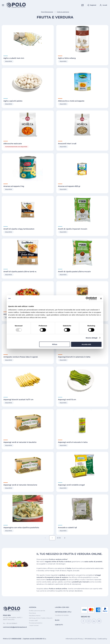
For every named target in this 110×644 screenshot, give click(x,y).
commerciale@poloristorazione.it (15, 627)
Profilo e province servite (37, 611)
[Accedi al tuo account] (103, 5)
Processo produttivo (36, 623)
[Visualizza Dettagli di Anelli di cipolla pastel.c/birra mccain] (82, 252)
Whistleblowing (90, 639)
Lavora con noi (62, 607)
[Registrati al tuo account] (92, 5)
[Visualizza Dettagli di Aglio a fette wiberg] (82, 39)
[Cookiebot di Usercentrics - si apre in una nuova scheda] (87, 299)
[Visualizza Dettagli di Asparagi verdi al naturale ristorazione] (28, 466)
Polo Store (32, 613)
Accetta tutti (86, 344)
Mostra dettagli (92, 338)
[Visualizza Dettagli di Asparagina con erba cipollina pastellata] (28, 508)
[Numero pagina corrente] (52, 538)
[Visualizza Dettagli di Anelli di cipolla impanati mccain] (82, 210)
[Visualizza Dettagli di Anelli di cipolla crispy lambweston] (28, 210)
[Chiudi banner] (101, 299)
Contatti (59, 625)
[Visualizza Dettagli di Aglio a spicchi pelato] (28, 82)
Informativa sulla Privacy (74, 639)
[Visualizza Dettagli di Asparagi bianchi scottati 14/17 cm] (28, 380)
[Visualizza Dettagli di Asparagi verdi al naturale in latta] (82, 423)
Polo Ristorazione (47, 12)
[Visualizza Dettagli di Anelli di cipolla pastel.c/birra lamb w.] (28, 252)
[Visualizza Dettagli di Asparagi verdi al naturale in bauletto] (28, 423)
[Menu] (3, 5)
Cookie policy (102, 639)
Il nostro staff (33, 620)
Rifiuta (55, 344)
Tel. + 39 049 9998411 (10, 623)
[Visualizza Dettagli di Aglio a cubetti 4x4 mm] (28, 39)
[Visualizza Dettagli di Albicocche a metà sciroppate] (82, 82)
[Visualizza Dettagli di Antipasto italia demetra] (82, 295)
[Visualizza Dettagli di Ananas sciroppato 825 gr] (82, 167)
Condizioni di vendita (62, 615)
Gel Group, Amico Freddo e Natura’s (41, 618)
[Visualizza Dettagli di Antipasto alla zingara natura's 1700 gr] (28, 295)
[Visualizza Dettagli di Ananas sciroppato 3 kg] (28, 167)
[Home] (16, 5)
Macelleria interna (35, 616)
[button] (65, 538)
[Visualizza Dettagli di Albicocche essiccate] (28, 125)
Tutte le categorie (63, 12)
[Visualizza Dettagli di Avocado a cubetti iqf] (82, 508)
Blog (57, 620)
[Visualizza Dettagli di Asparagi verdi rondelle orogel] (82, 466)
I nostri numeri (34, 625)
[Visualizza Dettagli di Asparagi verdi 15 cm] (82, 380)
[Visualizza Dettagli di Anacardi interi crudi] (82, 125)
